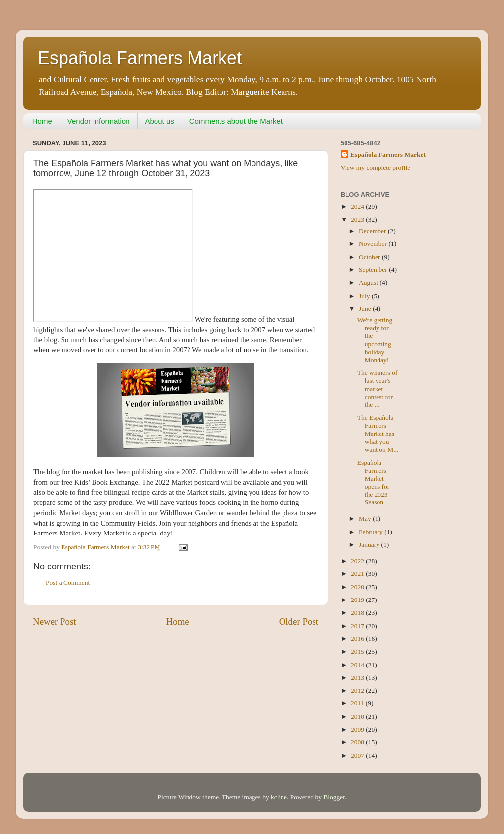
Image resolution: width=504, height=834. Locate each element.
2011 (358, 703)
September (374, 270)
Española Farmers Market (140, 58)
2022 (358, 561)
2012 (358, 690)
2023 (358, 219)
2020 (358, 587)
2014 (358, 665)
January (370, 545)
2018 (358, 613)
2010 (358, 717)
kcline (279, 797)
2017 (358, 626)
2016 (358, 639)
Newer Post (55, 621)
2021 (358, 574)
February (372, 532)
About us (160, 121)
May (366, 518)
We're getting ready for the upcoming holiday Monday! (375, 340)
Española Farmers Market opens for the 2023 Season (374, 482)
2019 (358, 600)
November (374, 244)
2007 (358, 755)
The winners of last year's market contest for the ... (378, 389)
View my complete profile (375, 168)
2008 (358, 742)
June (366, 309)
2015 (358, 651)
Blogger (334, 797)
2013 (358, 678)
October (370, 257)
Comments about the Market (236, 121)
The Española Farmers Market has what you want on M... (378, 434)
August (369, 283)
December (373, 231)
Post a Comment (68, 583)
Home (42, 121)
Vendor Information (99, 121)
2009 (358, 729)
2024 (358, 207)
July (365, 296)
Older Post (299, 621)
